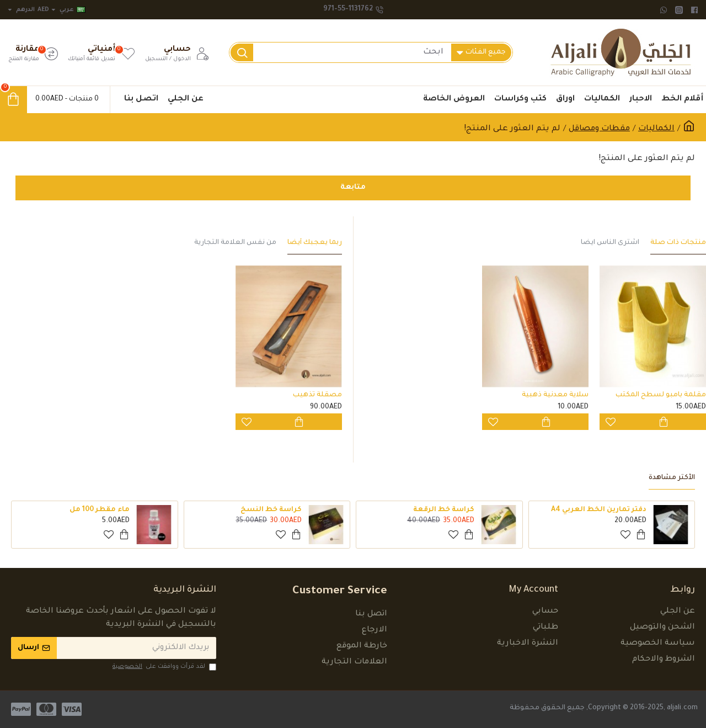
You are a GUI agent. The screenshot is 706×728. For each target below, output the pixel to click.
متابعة (353, 188)
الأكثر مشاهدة (672, 478)
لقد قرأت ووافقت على (164, 667)
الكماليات (656, 129)
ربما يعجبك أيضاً (315, 243)
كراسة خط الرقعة (444, 510)
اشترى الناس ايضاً (610, 243)
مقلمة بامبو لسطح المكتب (661, 395)
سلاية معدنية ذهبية (555, 395)
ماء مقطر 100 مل (100, 510)
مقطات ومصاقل (599, 129)
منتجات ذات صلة (678, 243)
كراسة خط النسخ (271, 510)
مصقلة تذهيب (317, 395)
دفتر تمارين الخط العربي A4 (599, 510)
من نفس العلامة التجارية (235, 243)
